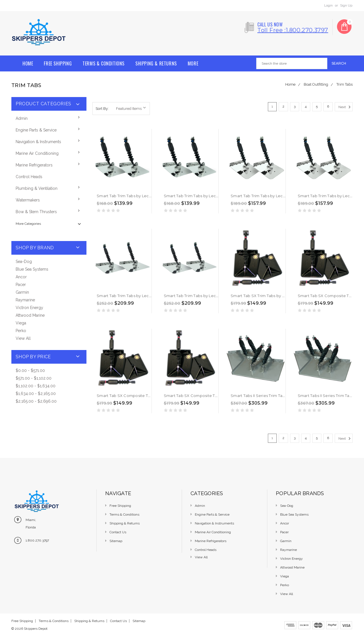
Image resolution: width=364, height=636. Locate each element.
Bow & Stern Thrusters (36, 212)
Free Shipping (58, 63)
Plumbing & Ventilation (37, 188)
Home (28, 63)
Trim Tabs (345, 84)
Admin (22, 118)
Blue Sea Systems (32, 269)
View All (23, 338)
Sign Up (346, 5)
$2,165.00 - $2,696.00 (36, 401)
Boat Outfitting (316, 84)
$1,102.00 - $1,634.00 (36, 386)
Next (345, 107)
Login (328, 5)
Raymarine (25, 300)
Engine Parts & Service (36, 130)
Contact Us (118, 532)
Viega (21, 323)
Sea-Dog (24, 262)
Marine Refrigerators (34, 165)
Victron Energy (29, 308)
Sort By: (102, 109)
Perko (21, 331)
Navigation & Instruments (38, 142)
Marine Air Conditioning (37, 153)
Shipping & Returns (156, 63)
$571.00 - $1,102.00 (34, 378)
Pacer (21, 285)
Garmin (22, 292)
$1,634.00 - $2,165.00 (36, 394)
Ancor (21, 277)
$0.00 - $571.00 (30, 371)
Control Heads (29, 177)
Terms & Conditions (104, 63)
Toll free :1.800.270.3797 (293, 30)
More (193, 63)
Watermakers (28, 200)
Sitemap (116, 541)
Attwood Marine (30, 315)
